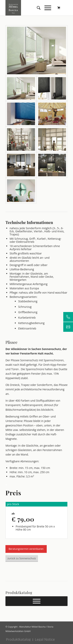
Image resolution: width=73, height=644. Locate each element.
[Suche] (37, 8)
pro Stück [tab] (13, 504)
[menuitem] (37, 8)
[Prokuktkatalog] (37, 601)
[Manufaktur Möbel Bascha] (30, 8)
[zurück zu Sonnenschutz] (22, 558)
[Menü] (46, 8)
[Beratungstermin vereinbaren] (26, 549)
